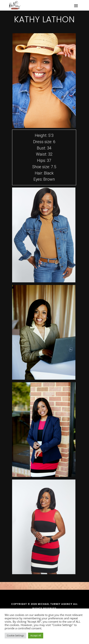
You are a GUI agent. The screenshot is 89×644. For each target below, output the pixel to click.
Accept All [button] (36, 635)
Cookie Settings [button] (15, 635)
